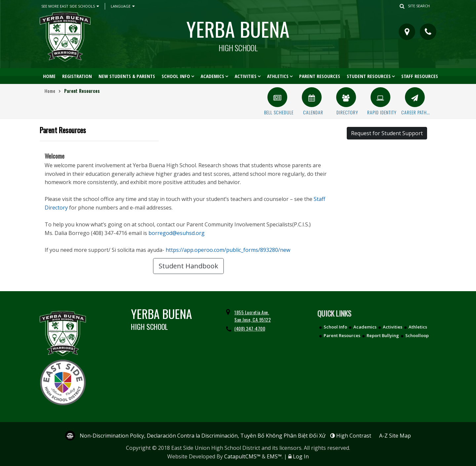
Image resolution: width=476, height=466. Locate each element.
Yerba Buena (238, 33)
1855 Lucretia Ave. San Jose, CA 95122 (253, 316)
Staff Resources (420, 76)
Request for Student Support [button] (387, 133)
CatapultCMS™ (242, 456)
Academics (212, 76)
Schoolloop (417, 335)
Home (49, 76)
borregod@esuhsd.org (177, 233)
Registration (77, 76)
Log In (301, 456)
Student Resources (369, 76)
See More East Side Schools (70, 6)
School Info (176, 76)
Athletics (278, 76)
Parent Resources (320, 76)
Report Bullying (383, 335)
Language (123, 6)
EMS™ (274, 456)
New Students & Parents (127, 76)
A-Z (395, 436)
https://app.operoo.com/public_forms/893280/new (228, 250)
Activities (246, 76)
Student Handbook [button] (188, 266)
